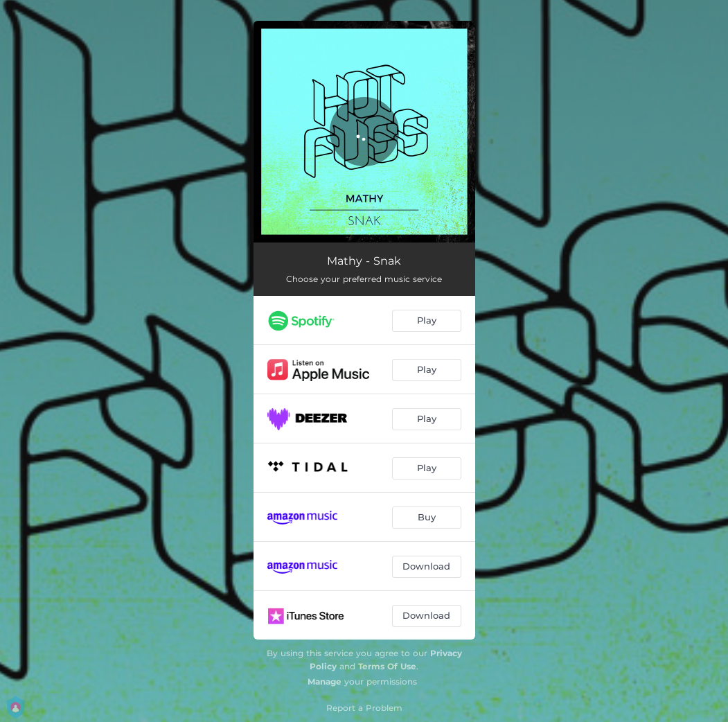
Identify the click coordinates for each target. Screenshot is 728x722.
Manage (325, 681)
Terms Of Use (387, 666)
